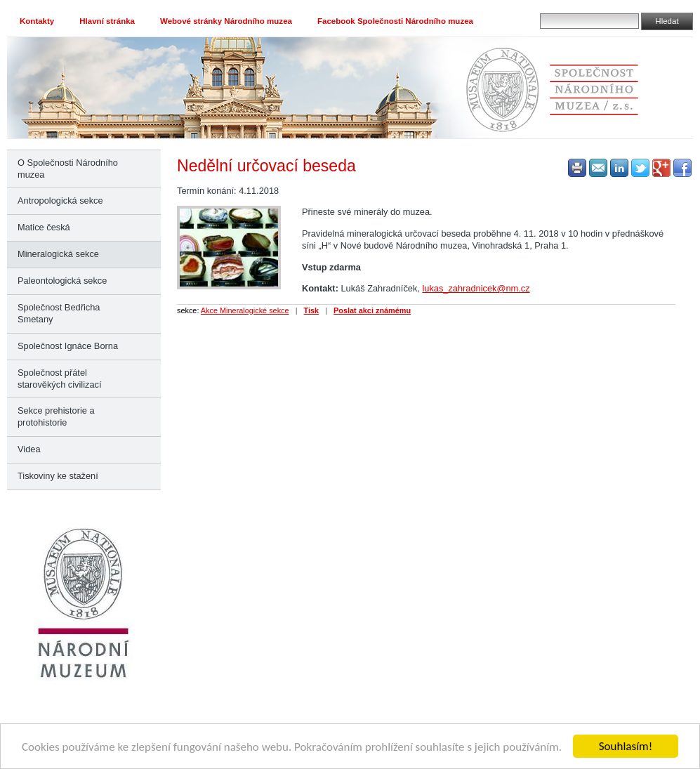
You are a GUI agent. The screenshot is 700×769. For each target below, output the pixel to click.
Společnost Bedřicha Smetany (59, 313)
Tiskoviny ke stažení (58, 476)
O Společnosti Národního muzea (68, 169)
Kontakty (37, 21)
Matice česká (44, 227)
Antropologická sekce (60, 201)
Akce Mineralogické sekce (245, 310)
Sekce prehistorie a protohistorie (56, 416)
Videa (29, 449)
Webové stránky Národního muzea (226, 21)
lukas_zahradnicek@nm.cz (476, 288)
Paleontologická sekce (62, 281)
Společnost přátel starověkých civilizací (59, 379)
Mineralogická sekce (58, 254)
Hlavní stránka (107, 21)
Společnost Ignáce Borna (68, 346)
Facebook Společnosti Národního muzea (395, 21)
